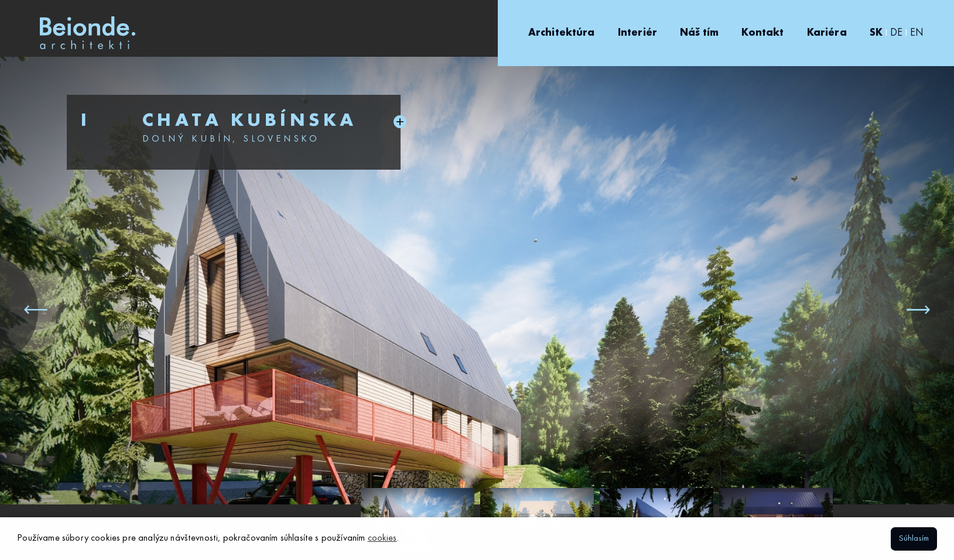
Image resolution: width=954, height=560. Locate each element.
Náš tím (699, 33)
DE (896, 33)
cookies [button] (382, 538)
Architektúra (562, 33)
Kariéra (827, 33)
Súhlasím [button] (914, 538)
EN (917, 33)
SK (876, 33)
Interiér (637, 33)
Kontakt (762, 33)
